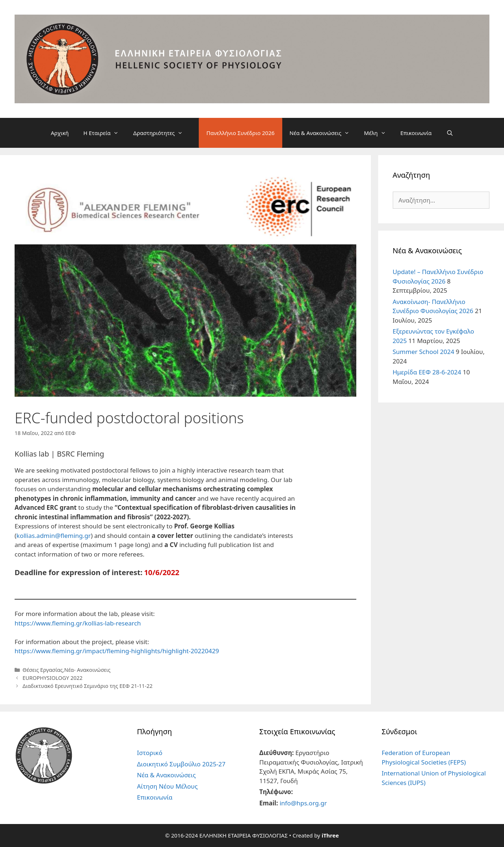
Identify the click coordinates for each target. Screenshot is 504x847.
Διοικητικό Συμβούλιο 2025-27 (181, 764)
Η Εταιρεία (104, 133)
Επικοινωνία (416, 133)
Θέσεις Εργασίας (43, 670)
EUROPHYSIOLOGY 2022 (53, 678)
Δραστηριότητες (162, 133)
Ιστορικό (150, 753)
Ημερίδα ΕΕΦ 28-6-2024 (427, 372)
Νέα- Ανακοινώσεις (87, 670)
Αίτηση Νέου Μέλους (167, 786)
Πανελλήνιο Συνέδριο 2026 (241, 133)
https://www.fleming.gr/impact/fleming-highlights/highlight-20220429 (117, 651)
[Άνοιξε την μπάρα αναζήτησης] (450, 133)
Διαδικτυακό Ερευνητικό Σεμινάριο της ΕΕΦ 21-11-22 (88, 686)
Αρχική (60, 133)
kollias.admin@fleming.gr (54, 536)
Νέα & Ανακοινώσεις (323, 133)
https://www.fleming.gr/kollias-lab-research (78, 623)
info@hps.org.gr (303, 803)
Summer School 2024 (424, 352)
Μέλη (379, 133)
